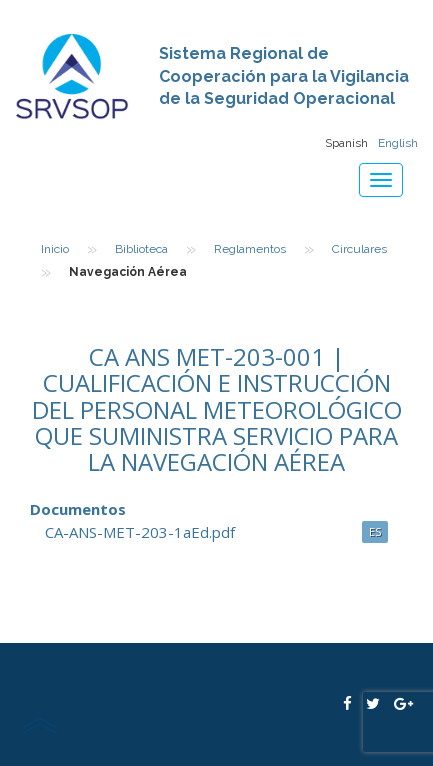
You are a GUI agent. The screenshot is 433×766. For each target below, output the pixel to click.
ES (375, 531)
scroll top (39, 725)
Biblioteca (141, 249)
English (398, 143)
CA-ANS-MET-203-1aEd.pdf (140, 532)
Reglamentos (250, 249)
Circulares (359, 249)
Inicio (55, 249)
